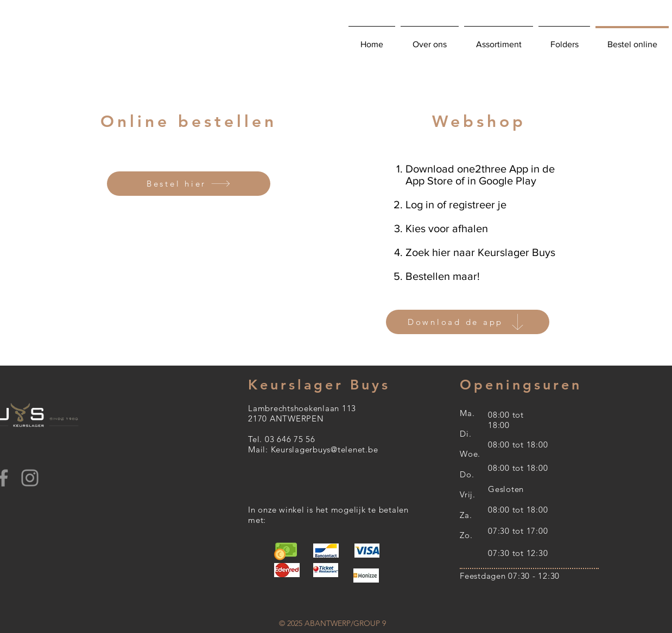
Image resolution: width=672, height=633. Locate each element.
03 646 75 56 (290, 439)
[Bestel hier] (189, 184)
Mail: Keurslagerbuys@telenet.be (313, 449)
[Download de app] (468, 322)
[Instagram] (30, 478)
